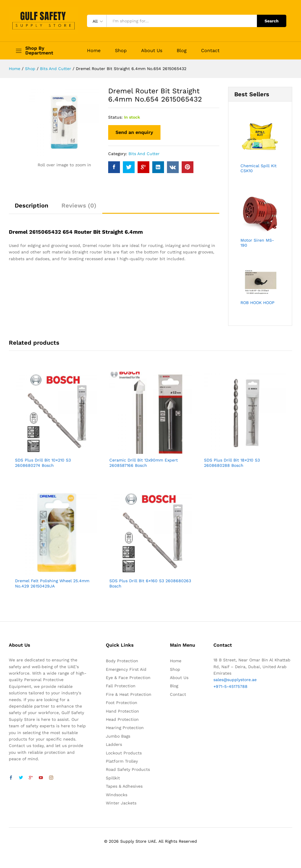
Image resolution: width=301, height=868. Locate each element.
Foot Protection (122, 703)
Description (31, 205)
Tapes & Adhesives (124, 786)
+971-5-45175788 (230, 686)
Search (272, 21)
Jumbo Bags (118, 736)
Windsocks (117, 795)
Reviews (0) (79, 205)
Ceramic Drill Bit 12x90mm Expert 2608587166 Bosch (144, 463)
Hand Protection (122, 711)
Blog (182, 51)
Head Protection (122, 719)
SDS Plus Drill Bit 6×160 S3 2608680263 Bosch (150, 583)
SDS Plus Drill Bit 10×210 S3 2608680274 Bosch (43, 463)
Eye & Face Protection (128, 678)
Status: (115, 117)
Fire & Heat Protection (129, 694)
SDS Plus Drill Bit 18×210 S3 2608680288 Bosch (232, 463)
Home (94, 51)
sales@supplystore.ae (235, 680)
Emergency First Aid (126, 669)
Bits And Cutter (144, 154)
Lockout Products (124, 753)
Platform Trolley (122, 761)
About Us (152, 51)
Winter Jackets (121, 803)
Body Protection (122, 661)
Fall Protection (121, 686)
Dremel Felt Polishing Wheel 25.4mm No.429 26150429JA (52, 583)
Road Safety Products (128, 769)
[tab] (31, 208)
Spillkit (113, 778)
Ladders (114, 744)
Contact (210, 51)
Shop (121, 51)
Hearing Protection (125, 728)
